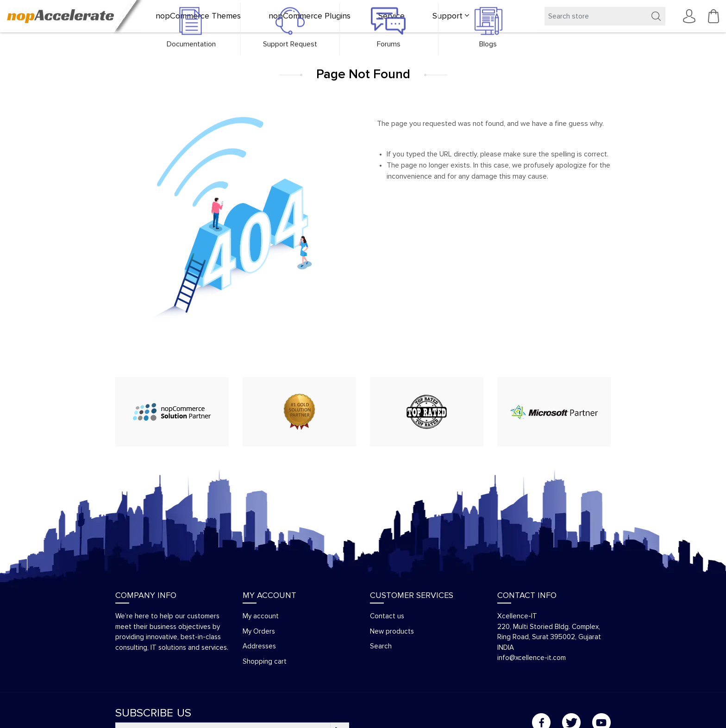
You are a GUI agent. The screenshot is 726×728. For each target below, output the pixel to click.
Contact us (387, 616)
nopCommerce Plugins (310, 16)
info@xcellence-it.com (532, 658)
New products (392, 632)
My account (261, 616)
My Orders (259, 632)
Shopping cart (265, 662)
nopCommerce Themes (198, 16)
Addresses (259, 646)
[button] (451, 16)
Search (381, 646)
